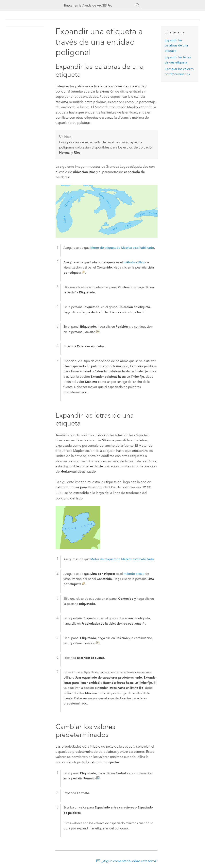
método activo (134, 262)
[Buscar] (138, 5)
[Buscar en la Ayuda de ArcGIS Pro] (99, 5)
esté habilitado (122, 248)
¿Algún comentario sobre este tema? (129, 860)
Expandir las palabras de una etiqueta (176, 45)
